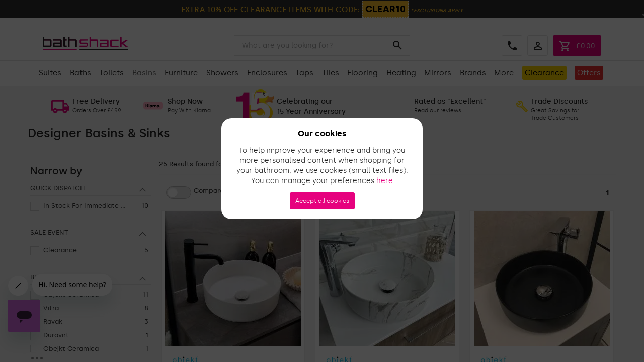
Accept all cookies (322, 201)
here (385, 181)
